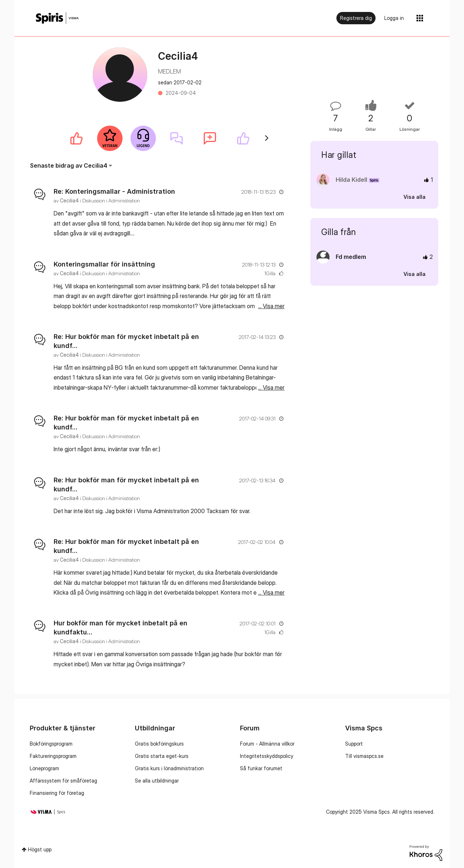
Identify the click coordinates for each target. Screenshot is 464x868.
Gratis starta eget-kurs (162, 756)
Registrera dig (356, 18)
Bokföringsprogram (51, 744)
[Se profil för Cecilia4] (69, 200)
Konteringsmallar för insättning (104, 264)
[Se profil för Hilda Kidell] (351, 180)
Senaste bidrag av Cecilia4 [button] (69, 165)
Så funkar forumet (261, 768)
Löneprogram (44, 768)
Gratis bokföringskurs (159, 744)
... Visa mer (271, 233)
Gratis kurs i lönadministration (169, 768)
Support (354, 744)
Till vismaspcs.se (364, 756)
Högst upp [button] (40, 849)
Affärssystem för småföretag (63, 781)
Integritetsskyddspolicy (267, 756)
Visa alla (415, 197)
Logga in (394, 18)
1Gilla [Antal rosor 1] (270, 273)
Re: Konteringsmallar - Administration (114, 191)
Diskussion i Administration (111, 200)
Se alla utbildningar (157, 781)
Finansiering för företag (57, 793)
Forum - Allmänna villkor (267, 744)
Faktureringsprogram (53, 756)
